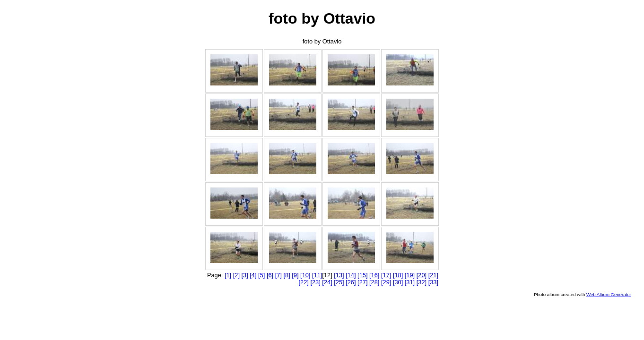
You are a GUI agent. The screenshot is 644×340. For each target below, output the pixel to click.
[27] (362, 282)
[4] (253, 275)
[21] (433, 275)
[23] (315, 282)
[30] (398, 282)
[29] (386, 282)
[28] (374, 282)
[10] (305, 275)
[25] (339, 282)
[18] (398, 275)
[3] (245, 275)
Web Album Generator (609, 294)
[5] (261, 275)
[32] (422, 282)
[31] (410, 282)
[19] (410, 275)
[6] (270, 275)
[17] (386, 275)
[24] (327, 282)
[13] (339, 275)
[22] (304, 282)
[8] (287, 275)
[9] (295, 275)
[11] (317, 275)
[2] (236, 275)
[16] (374, 275)
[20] (422, 275)
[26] (351, 282)
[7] (278, 275)
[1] (228, 275)
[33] (433, 282)
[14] (351, 275)
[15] (362, 275)
